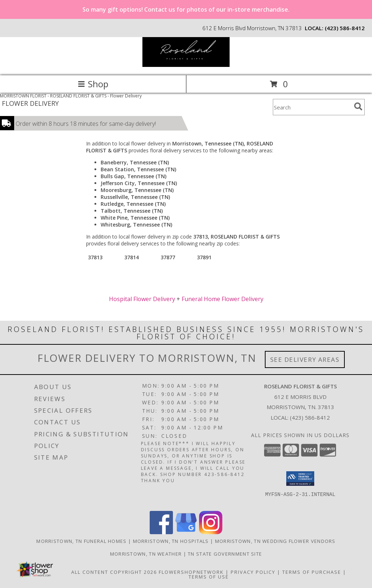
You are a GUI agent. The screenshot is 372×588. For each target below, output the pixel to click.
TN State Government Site (225, 554)
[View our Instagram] (211, 532)
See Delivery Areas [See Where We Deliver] (305, 359)
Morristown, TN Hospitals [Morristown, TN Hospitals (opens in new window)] (171, 541)
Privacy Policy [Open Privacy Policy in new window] (253, 572)
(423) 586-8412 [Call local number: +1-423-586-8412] (345, 28)
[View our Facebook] (161, 532)
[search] (358, 107)
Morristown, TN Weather (146, 554)
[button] (300, 479)
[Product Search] (312, 107)
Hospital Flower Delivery (142, 299)
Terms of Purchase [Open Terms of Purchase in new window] (312, 572)
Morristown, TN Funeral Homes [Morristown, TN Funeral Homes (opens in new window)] (81, 541)
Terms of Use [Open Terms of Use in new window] (209, 577)
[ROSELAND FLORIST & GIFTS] (186, 65)
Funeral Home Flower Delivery (223, 299)
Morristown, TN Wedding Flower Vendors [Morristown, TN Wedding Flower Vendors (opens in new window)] (275, 541)
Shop (93, 84)
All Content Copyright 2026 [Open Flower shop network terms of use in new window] (114, 572)
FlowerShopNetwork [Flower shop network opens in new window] (191, 572)
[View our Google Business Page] (186, 532)
